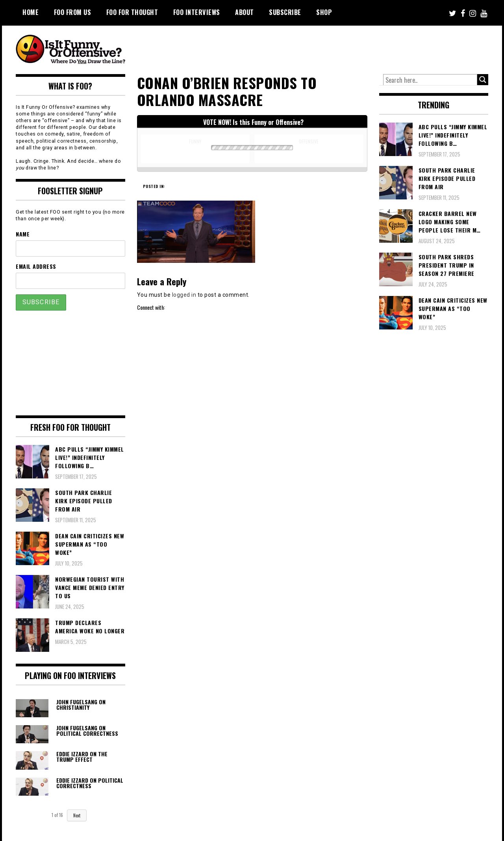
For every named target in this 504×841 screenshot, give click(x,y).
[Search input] (430, 80)
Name (23, 234)
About (245, 12)
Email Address (36, 266)
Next (77, 815)
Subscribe (285, 12)
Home (31, 12)
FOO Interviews (197, 12)
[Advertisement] (341, 47)
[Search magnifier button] (483, 80)
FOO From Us (73, 12)
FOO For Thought (132, 12)
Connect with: (151, 307)
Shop (324, 12)
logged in (184, 295)
